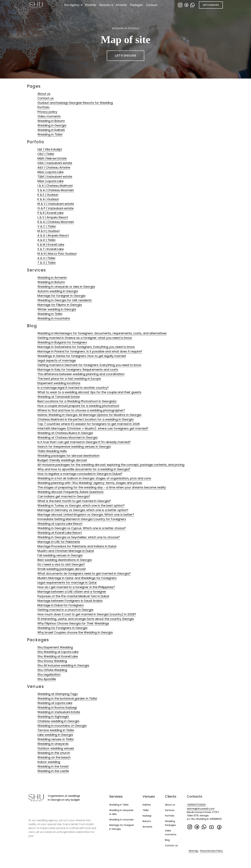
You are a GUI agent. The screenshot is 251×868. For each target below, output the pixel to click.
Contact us (46, 98)
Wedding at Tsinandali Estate (59, 397)
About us (44, 94)
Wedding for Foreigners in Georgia (62, 628)
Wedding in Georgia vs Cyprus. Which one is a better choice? (82, 528)
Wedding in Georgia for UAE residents (65, 300)
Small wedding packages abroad (61, 569)
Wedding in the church (54, 753)
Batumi (147, 821)
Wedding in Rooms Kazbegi (57, 707)
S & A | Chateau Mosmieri (56, 190)
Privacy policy (47, 112)
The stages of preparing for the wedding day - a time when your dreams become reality (102, 487)
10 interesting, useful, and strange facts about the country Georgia (86, 619)
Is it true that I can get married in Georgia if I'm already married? (84, 442)
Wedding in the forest (53, 766)
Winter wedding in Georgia (57, 309)
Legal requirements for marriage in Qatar (67, 583)
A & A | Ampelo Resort (53, 235)
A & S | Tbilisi (46, 258)
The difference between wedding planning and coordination (81, 374)
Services (105, 5)
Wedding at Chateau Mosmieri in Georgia (67, 437)
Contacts (152, 5)
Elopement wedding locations (59, 383)
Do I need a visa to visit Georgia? (61, 564)
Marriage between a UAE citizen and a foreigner (72, 592)
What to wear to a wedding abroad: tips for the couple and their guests (89, 392)
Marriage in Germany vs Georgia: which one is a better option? (83, 510)
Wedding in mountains (54, 318)
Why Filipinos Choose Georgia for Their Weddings (73, 623)
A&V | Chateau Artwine (54, 167)
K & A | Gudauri (48, 199)
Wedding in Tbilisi (50, 134)
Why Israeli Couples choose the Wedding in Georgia (75, 632)
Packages (137, 5)
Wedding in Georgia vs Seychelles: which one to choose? (79, 537)
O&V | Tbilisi (46, 154)
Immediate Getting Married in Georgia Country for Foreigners (82, 519)
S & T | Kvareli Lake (51, 249)
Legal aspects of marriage (57, 360)
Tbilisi (146, 810)
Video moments (49, 116)
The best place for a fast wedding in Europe (69, 379)
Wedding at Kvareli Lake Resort (60, 533)
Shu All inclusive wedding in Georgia (63, 665)
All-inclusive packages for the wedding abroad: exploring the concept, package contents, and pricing (111, 465)
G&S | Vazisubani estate (55, 163)
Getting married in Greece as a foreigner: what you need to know (85, 338)
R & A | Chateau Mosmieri (56, 222)
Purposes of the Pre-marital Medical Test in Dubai (73, 596)
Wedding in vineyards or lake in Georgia (66, 287)
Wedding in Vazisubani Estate (59, 712)
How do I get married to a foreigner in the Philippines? (76, 587)
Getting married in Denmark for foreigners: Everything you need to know (89, 365)
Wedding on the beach (54, 757)
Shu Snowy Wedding (52, 661)
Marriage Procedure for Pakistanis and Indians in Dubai (77, 546)
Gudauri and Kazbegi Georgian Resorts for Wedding (75, 103)
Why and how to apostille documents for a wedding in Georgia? (84, 469)
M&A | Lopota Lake (50, 172)
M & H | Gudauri (49, 231)
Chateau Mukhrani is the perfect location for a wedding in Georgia (85, 419)
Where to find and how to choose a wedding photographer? (81, 410)
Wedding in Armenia (52, 278)
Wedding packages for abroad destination (68, 456)
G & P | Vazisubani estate (55, 208)
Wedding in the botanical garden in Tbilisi (67, 698)
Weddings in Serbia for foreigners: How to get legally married (82, 356)
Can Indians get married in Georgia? (64, 496)
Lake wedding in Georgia (55, 735)
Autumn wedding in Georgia (58, 291)
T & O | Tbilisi (47, 263)
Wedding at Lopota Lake (55, 703)
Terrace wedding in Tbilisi (56, 730)
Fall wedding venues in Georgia (60, 555)
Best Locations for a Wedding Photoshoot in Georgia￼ (77, 401)
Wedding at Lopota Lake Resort (60, 524)
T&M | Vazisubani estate (55, 177)
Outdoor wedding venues (56, 748)
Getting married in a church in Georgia (65, 610)
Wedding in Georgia (52, 125)
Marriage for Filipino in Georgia (60, 305)
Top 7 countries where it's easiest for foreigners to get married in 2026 (89, 424)
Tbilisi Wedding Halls (52, 451)
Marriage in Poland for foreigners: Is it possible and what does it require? (90, 351)
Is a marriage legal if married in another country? (73, 388)
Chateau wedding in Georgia (58, 721)
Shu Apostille (47, 679)
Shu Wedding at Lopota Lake (58, 652)
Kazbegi (147, 816)
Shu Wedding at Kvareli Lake (58, 656)
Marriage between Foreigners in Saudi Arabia (70, 601)
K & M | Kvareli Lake (51, 245)
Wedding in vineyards (53, 744)
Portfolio (91, 5)
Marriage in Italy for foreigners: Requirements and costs (78, 369)
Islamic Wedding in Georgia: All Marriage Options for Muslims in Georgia (89, 415)
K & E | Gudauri (48, 195)
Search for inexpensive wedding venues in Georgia (74, 447)
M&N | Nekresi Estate (52, 158)
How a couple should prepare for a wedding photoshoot (78, 406)
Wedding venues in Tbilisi (55, 739)
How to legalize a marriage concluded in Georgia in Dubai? (80, 474)
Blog (167, 840)
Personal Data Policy (211, 851)
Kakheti (147, 805)
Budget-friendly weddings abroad (62, 460)
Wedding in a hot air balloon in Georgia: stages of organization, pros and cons (94, 478)
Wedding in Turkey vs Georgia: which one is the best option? (81, 505)
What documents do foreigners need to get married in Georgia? (84, 573)
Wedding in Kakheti (51, 130)
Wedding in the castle (53, 771)
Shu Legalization (49, 674)
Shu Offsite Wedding (52, 670)
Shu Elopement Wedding (55, 647)
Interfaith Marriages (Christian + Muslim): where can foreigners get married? (93, 428)
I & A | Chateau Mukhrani (55, 186)
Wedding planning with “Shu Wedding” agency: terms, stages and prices (90, 483)
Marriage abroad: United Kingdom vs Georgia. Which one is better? (86, 515)
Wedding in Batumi (51, 121)
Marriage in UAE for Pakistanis (59, 542)
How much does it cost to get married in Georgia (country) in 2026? (87, 614)
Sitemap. (194, 851)
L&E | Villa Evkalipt (50, 149)
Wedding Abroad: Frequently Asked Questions (70, 492)
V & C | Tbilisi (47, 226)
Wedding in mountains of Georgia (62, 726)
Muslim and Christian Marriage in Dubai (66, 551)
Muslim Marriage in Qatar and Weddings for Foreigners (77, 578)
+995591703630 (196, 805)
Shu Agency (72, 5)
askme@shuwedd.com (201, 809)
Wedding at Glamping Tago (58, 694)
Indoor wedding (49, 762)
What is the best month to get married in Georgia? (74, 501)
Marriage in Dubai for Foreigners (61, 605)
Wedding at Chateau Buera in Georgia (65, 433)
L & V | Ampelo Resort (53, 217)
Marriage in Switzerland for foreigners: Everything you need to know (86, 347)
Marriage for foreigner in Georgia (61, 296)
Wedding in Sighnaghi (53, 717)
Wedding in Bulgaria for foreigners (62, 342)
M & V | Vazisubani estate (56, 204)
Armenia (122, 5)
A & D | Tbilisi (46, 240)
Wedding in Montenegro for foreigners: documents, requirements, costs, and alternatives (102, 333)
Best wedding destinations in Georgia (65, 560)
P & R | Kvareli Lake (50, 213)
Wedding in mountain (121, 820)
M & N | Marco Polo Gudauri (57, 254)
